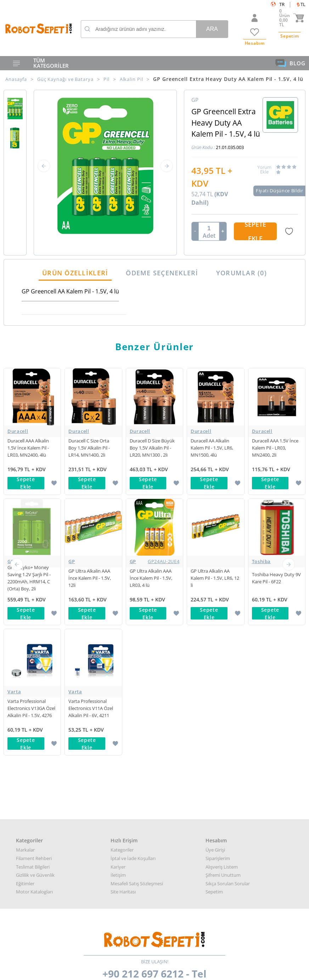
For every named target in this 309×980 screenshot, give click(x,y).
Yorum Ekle (264, 170)
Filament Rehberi (34, 598)
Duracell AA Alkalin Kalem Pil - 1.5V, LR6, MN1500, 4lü (212, 448)
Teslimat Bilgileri (33, 606)
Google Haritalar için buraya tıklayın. (29, 850)
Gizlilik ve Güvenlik (35, 614)
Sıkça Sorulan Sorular (228, 623)
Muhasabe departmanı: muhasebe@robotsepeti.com (154, 821)
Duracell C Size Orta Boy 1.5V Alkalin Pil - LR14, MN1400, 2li (89, 448)
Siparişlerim (218, 598)
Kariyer (118, 606)
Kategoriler (122, 589)
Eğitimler (25, 623)
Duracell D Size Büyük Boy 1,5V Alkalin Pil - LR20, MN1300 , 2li (152, 448)
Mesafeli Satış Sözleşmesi (137, 623)
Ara (212, 29)
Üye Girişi (215, 589)
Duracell (18, 431)
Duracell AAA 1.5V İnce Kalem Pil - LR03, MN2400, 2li (275, 448)
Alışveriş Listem (222, 606)
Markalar (25, 589)
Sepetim (214, 631)
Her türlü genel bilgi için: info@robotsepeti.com (155, 796)
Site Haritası (123, 631)
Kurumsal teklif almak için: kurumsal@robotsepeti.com (154, 805)
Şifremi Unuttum (223, 614)
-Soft (117, 971)
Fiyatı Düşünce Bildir (280, 191)
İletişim (118, 614)
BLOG (290, 63)
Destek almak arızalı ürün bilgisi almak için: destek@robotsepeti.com (154, 813)
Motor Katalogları (34, 631)
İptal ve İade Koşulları (133, 598)
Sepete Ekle (255, 231)
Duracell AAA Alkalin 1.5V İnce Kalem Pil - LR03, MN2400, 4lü (28, 448)
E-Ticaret (133, 971)
